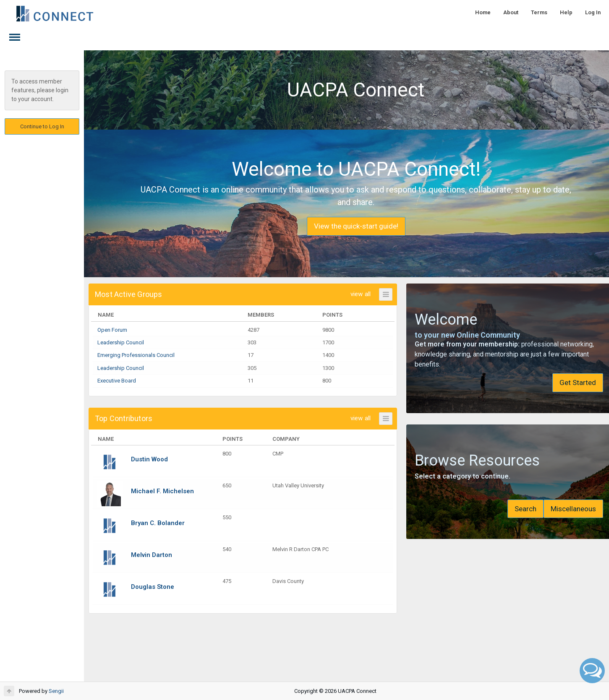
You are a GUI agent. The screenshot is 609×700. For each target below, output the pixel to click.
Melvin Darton (152, 555)
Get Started (559, 383)
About (511, 12)
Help (566, 12)
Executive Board (117, 381)
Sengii (56, 691)
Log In (593, 12)
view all (350, 294)
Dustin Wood (149, 459)
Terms (539, 12)
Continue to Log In (42, 126)
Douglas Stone (153, 587)
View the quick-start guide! (347, 226)
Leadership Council (121, 342)
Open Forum (112, 330)
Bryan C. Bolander (158, 523)
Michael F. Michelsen (162, 491)
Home (483, 12)
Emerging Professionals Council (136, 355)
